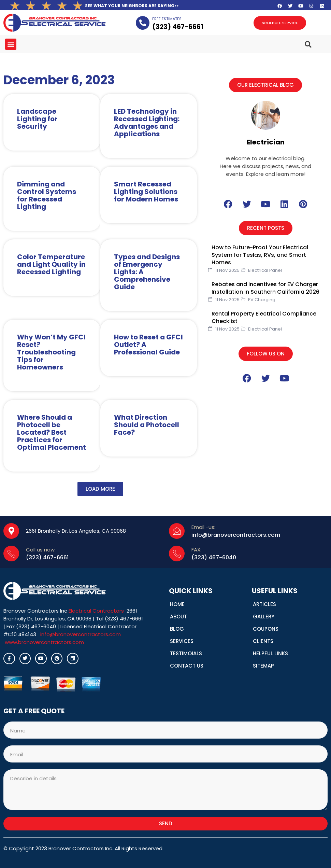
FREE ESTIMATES (167, 19)
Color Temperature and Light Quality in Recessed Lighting (51, 264)
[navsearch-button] (300, 41)
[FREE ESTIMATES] (143, 23)
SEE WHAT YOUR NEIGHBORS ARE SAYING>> (132, 6)
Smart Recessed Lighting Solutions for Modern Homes (146, 192)
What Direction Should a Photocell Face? (147, 425)
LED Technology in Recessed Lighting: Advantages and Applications (147, 123)
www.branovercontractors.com (44, 642)
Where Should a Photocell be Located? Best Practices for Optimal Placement (52, 432)
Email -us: (203, 527)
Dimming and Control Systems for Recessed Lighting (47, 195)
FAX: (196, 550)
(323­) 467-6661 (178, 27)
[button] (11, 44)
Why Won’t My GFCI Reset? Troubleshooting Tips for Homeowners (51, 352)
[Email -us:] (177, 531)
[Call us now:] (11, 554)
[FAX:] (177, 554)
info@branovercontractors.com (81, 634)
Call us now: (41, 550)
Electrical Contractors (96, 611)
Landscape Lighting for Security (37, 119)
